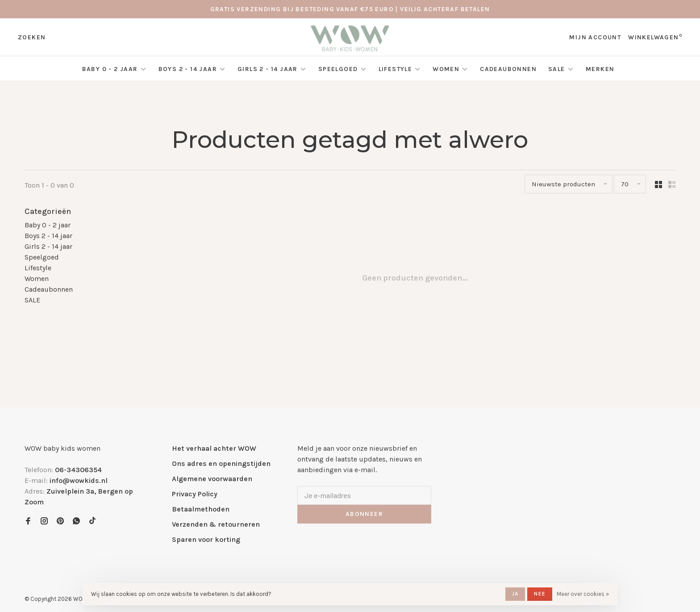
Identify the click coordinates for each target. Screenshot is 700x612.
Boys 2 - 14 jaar (188, 69)
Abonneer (364, 514)
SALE (558, 69)
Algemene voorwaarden (212, 479)
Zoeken (32, 37)
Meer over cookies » (583, 594)
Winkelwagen (655, 37)
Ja (515, 594)
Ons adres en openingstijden (221, 463)
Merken (600, 69)
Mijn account (595, 37)
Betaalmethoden (201, 509)
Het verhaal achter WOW (214, 448)
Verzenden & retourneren (216, 524)
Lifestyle (396, 69)
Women (446, 69)
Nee (540, 594)
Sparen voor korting (206, 539)
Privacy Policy (195, 494)
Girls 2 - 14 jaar (268, 69)
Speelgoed (338, 69)
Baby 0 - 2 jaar (110, 69)
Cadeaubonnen (508, 69)
